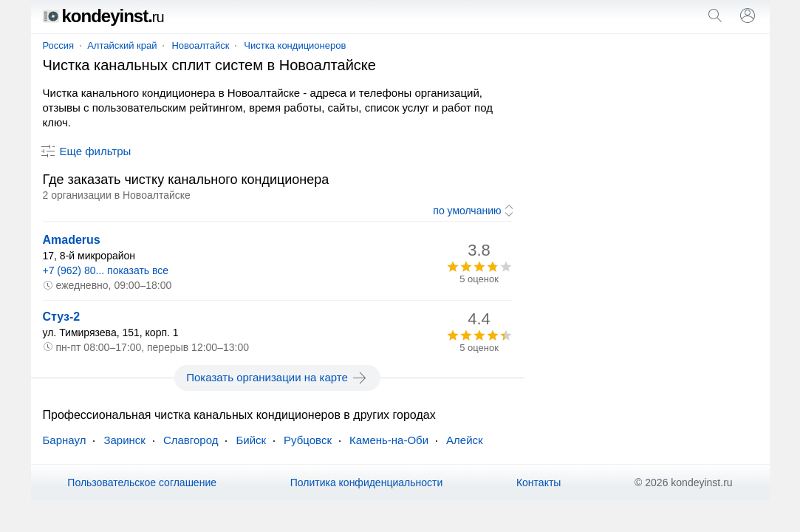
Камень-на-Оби (389, 440)
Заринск (124, 440)
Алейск (465, 440)
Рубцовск (308, 440)
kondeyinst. (103, 16)
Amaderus (72, 240)
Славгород (191, 440)
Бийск (251, 440)
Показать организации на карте (277, 378)
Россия (59, 45)
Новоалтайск (200, 45)
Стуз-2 (62, 317)
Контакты (539, 482)
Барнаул (65, 440)
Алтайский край (122, 45)
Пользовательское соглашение (142, 482)
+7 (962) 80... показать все (106, 270)
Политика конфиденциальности (367, 482)
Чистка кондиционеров (295, 45)
